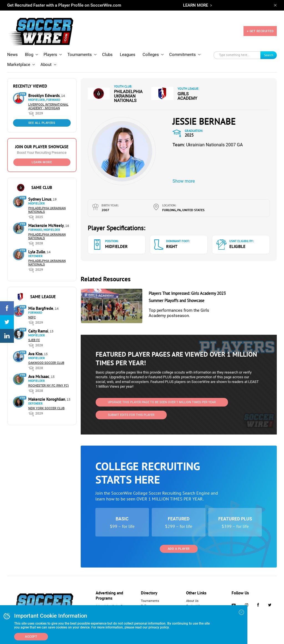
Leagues (128, 55)
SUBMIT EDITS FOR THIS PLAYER (131, 415)
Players (50, 55)
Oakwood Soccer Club (46, 363)
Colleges (151, 55)
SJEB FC (34, 340)
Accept (31, 637)
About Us (192, 601)
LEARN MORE (196, 5)
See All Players (42, 123)
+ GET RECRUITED (260, 31)
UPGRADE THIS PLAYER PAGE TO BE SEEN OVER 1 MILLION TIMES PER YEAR (162, 402)
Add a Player (179, 549)
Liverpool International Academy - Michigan (48, 106)
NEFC (32, 317)
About (46, 65)
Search (269, 55)
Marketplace (19, 65)
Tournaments (80, 55)
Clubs (107, 55)
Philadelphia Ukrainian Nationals (128, 96)
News (12, 55)
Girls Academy (187, 96)
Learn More (42, 162)
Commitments (182, 55)
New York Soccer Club (46, 408)
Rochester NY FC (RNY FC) (49, 386)
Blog (29, 55)
